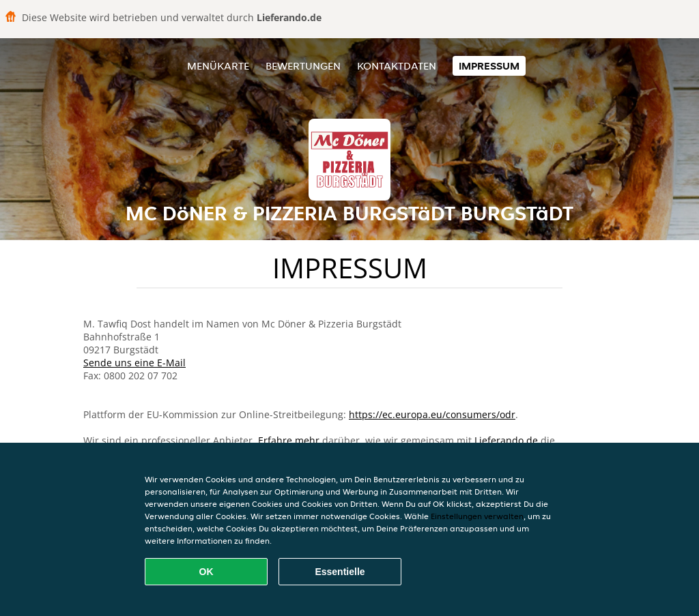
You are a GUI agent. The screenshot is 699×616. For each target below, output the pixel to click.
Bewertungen (303, 66)
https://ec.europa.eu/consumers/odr (432, 414)
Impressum (489, 66)
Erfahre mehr (289, 440)
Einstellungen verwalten (477, 516)
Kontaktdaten (397, 66)
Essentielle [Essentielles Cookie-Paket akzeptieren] (340, 572)
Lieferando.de (506, 440)
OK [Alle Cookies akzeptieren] (206, 572)
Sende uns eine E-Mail (134, 363)
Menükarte (218, 66)
